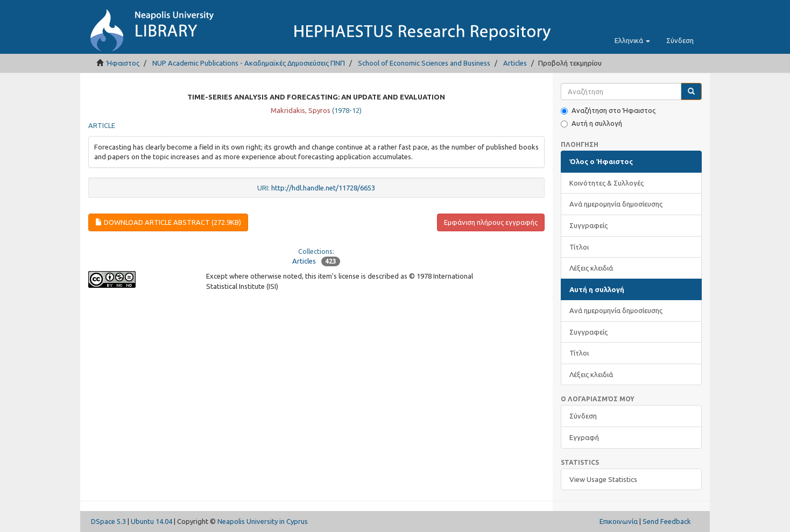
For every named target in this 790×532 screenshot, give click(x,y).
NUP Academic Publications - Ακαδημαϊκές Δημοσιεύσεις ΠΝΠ (249, 63)
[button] (632, 40)
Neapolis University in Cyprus (263, 521)
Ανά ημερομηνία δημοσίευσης (616, 204)
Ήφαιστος (123, 63)
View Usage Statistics (603, 479)
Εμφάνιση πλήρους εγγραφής (491, 222)
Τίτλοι (579, 247)
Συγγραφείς (588, 225)
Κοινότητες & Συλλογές (606, 183)
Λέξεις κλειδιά (591, 268)
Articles (515, 63)
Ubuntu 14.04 (151, 521)
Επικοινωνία (619, 521)
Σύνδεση (583, 416)
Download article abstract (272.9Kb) (168, 222)
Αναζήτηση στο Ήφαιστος (608, 111)
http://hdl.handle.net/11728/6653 (323, 188)
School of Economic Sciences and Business (424, 63)
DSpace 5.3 (108, 521)
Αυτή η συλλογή (591, 123)
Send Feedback (667, 521)
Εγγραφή (584, 437)
